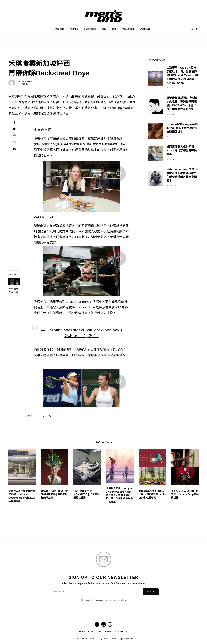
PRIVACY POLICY (87, 631)
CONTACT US (122, 631)
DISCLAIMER (105, 631)
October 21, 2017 (81, 336)
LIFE (42, 416)
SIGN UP (151, 591)
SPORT (50, 416)
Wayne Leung (28, 81)
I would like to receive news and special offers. (105, 600)
